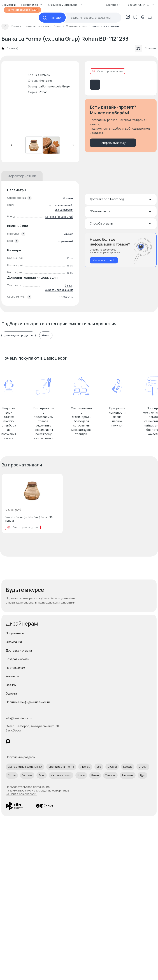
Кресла (128, 767)
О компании (14, 642)
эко (51, 205)
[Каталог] (52, 18)
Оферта (11, 693)
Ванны (95, 775)
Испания (68, 198)
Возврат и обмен (17, 659)
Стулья (143, 767)
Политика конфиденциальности (28, 702)
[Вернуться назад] (5, 26)
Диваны (112, 767)
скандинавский (64, 210)
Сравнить (146, 48)
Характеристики (22, 176)
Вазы (42, 775)
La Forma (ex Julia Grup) (54, 86)
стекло (69, 234)
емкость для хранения (59, 290)
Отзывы (11, 685)
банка (68, 286)
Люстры (85, 767)
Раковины (128, 775)
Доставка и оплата (19, 650)
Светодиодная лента (61, 767)
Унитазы (110, 775)
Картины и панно (61, 775)
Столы (12, 775)
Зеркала (27, 775)
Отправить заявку (113, 143)
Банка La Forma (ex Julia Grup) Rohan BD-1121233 (29, 519)
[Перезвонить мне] (121, 250)
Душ (142, 775)
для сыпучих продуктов (18, 335)
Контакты (12, 676)
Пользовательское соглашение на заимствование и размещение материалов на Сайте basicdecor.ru (37, 790)
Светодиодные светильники (25, 767)
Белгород (114, 5)
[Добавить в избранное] (57, 480)
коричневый (66, 241)
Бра (99, 767)
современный (64, 205)
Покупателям (15, 633)
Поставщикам (15, 668)
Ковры (81, 775)
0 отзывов (12, 48)
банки (46, 335)
